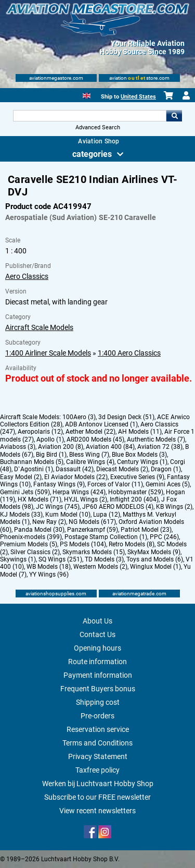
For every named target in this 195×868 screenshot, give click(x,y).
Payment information (98, 675)
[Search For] (90, 116)
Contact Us (97, 634)
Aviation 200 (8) (61, 447)
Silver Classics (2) (35, 552)
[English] (87, 95)
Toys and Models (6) (155, 559)
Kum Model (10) (68, 515)
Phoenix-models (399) (31, 537)
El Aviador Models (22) (76, 477)
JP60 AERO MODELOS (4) (118, 507)
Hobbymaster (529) (136, 492)
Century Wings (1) (142, 462)
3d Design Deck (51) (126, 417)
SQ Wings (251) (60, 559)
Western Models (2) (100, 567)
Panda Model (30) (39, 530)
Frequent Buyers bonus (98, 689)
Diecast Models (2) (122, 469)
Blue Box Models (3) (139, 455)
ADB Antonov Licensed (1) (101, 424)
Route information (97, 662)
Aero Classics (27, 276)
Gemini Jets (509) (25, 492)
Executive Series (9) (137, 477)
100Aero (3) (79, 417)
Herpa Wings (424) (79, 492)
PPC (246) (164, 537)
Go (174, 116)
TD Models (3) (104, 559)
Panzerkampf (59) (93, 530)
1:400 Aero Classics (129, 353)
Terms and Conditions (97, 743)
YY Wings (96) (49, 574)
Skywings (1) (18, 559)
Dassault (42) (75, 469)
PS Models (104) (83, 544)
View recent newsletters (97, 811)
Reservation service (98, 729)
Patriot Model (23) (146, 530)
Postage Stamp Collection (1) (106, 537)
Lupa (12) (107, 515)
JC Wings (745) (58, 507)
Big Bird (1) (51, 455)
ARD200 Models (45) (95, 439)
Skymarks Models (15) (94, 552)
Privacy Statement (98, 756)
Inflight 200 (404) (134, 499)
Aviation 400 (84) (110, 447)
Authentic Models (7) (156, 439)
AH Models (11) (140, 432)
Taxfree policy (97, 770)
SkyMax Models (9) (154, 552)
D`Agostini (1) (34, 469)
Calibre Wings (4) (90, 462)
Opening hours (97, 648)
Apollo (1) (50, 439)
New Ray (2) (49, 522)
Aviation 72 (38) (160, 447)
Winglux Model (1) (155, 567)
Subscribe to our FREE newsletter (97, 797)
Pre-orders (97, 716)
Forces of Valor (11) (115, 484)
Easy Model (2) (21, 477)
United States (138, 97)
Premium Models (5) (29, 544)
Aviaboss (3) (18, 447)
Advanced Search (98, 127)
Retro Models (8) (132, 544)
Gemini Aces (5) (168, 484)
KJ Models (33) (21, 515)
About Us (97, 621)
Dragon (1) (166, 469)
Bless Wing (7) (89, 455)
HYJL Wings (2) (86, 499)
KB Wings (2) (174, 507)
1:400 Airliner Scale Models (48, 353)
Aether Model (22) (90, 432)
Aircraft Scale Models (39, 327)
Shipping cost (98, 702)
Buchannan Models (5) (32, 462)
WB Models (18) (49, 567)
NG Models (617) (92, 522)
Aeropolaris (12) (40, 432)
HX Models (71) (40, 499)
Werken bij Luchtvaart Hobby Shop (98, 784)
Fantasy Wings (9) (59, 484)
